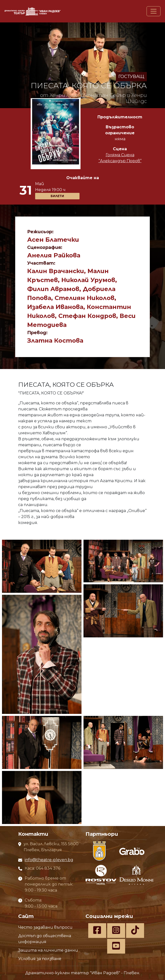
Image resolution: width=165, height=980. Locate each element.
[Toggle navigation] (154, 11)
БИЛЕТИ (57, 196)
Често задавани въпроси (45, 927)
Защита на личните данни (48, 950)
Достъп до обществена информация (45, 939)
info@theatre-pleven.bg (49, 860)
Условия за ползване (40, 959)
